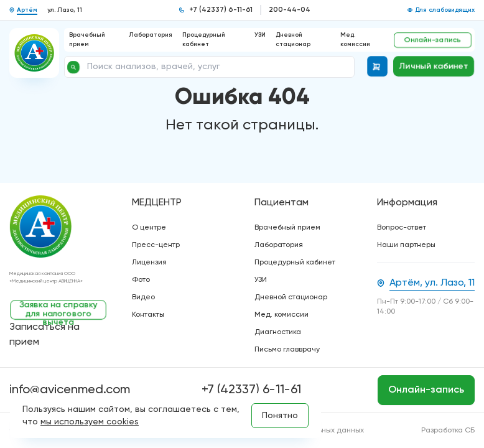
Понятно (280, 416)
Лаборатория (151, 35)
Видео (143, 297)
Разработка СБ (448, 431)
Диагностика (278, 332)
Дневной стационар (291, 297)
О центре (149, 228)
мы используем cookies (90, 422)
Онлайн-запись (433, 40)
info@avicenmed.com (70, 390)
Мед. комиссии (282, 315)
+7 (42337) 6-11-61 (221, 10)
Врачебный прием (287, 228)
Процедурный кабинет (295, 263)
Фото (141, 280)
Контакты (148, 315)
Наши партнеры (406, 245)
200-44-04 (290, 10)
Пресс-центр (156, 245)
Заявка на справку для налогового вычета (58, 310)
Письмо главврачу (287, 350)
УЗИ (260, 35)
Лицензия (149, 263)
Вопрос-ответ (402, 228)
